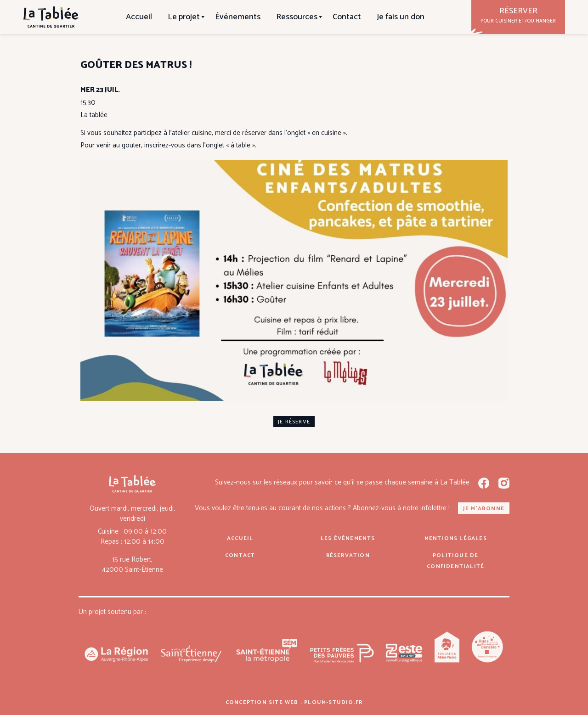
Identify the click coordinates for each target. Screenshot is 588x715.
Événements (238, 17)
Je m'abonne (484, 509)
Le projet (184, 17)
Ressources (297, 17)
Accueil (139, 17)
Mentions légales (456, 538)
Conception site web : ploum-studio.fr (294, 702)
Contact (347, 17)
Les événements (348, 538)
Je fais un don (401, 17)
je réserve (294, 422)
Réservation (348, 555)
